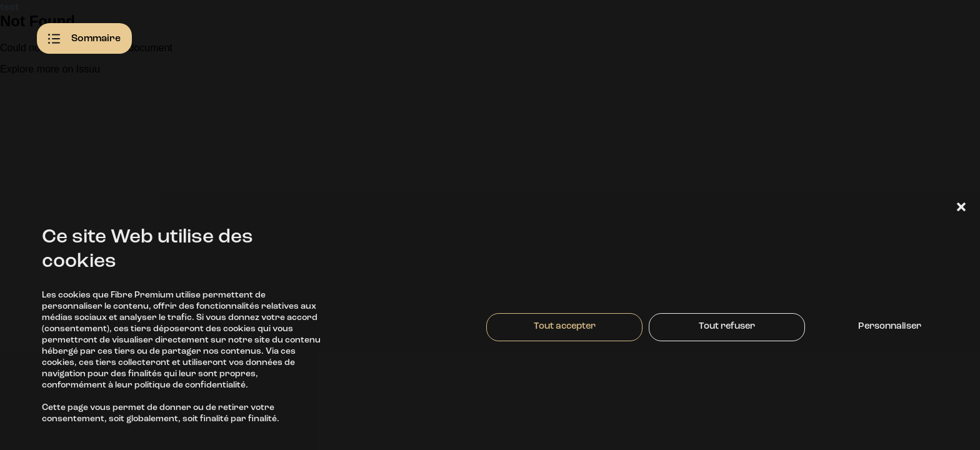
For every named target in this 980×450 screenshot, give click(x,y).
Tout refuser (727, 327)
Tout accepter (565, 327)
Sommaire (84, 39)
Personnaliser (890, 327)
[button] (961, 207)
